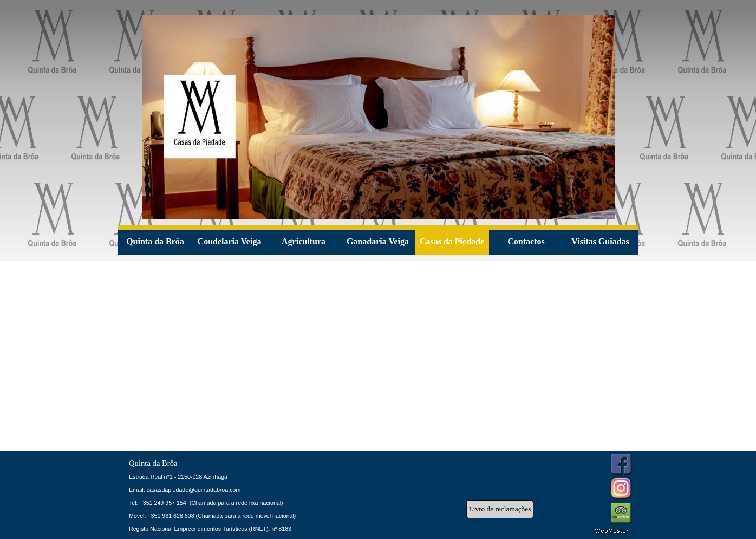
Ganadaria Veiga (378, 241)
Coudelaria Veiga (230, 241)
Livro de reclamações (500, 509)
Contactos (526, 241)
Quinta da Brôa (155, 241)
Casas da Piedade (452, 241)
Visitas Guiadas (600, 241)
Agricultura (304, 241)
